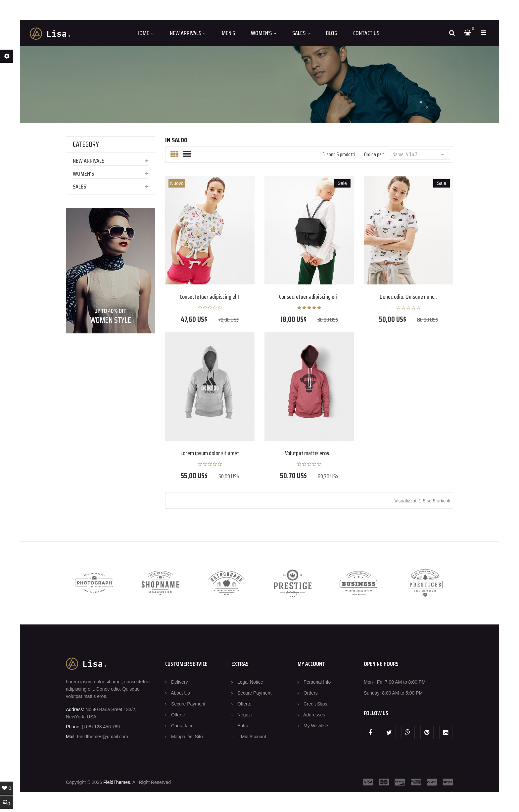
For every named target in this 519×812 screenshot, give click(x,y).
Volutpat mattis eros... (309, 453)
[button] (483, 33)
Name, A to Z (420, 154)
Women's (83, 174)
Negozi (245, 715)
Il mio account (252, 737)
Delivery (180, 682)
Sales (79, 187)
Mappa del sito (187, 737)
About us (180, 693)
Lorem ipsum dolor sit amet (210, 453)
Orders (311, 693)
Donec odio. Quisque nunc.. (408, 297)
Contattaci (182, 726)
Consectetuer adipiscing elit (210, 297)
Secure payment (188, 704)
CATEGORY (86, 144)
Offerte (178, 715)
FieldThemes (117, 782)
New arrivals (89, 161)
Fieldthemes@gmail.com (102, 737)
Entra (243, 726)
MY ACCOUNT (311, 664)
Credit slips (315, 704)
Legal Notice (250, 682)
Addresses (314, 715)
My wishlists (316, 726)
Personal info (317, 682)
